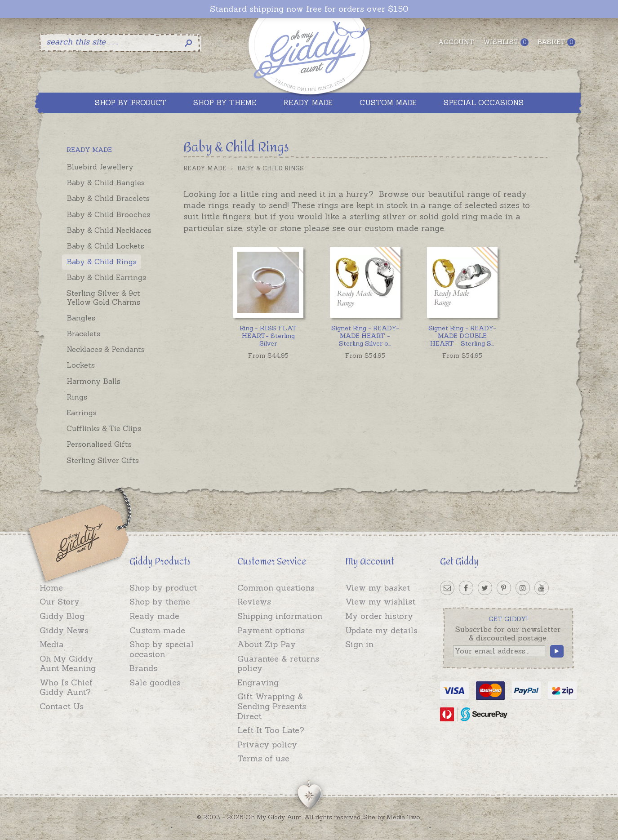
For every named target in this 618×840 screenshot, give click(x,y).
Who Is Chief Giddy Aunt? (66, 687)
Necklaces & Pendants (106, 349)
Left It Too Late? (271, 730)
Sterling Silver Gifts (103, 460)
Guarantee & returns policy (278, 664)
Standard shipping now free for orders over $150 (309, 9)
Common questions (276, 588)
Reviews (254, 602)
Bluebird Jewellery (100, 167)
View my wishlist (380, 602)
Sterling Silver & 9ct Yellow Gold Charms (103, 297)
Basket (556, 42)
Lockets (81, 365)
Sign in (359, 644)
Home (51, 588)
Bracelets (83, 333)
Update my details (381, 630)
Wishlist (506, 42)
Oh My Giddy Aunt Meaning (68, 664)
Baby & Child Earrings (106, 277)
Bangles (81, 318)
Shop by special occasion (162, 649)
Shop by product (163, 588)
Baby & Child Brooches (108, 214)
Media (52, 644)
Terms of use (263, 758)
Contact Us (62, 706)
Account (456, 42)
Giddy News (64, 630)
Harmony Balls (93, 381)
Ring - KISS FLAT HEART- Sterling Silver (268, 336)
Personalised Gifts (99, 444)
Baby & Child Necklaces (109, 230)
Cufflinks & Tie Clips (104, 428)
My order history (379, 616)
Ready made (154, 616)
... (365, 336)
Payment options (271, 630)
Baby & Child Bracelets (108, 198)
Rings (77, 397)
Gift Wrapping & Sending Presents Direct (272, 706)
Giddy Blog (62, 616)
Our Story (60, 602)
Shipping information (280, 616)
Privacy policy (267, 744)
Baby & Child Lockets (105, 246)
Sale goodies (155, 682)
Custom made (157, 630)
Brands (143, 668)
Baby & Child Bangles (106, 182)
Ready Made (205, 168)
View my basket (378, 588)
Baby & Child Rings (102, 262)
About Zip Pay (267, 644)
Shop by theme (160, 602)
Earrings (82, 413)
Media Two (403, 817)
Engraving (258, 682)
